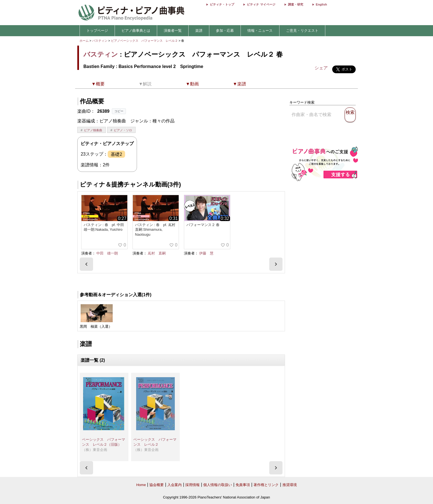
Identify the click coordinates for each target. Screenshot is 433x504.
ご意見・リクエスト (302, 31)
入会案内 (175, 485)
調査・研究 (296, 4)
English (321, 4)
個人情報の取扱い (218, 485)
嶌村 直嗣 (157, 253)
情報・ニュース (260, 31)
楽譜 (199, 31)
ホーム (84, 41)
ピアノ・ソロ (123, 130)
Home (141, 485)
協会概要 (157, 485)
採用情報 (192, 485)
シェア (321, 68)
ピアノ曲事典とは (136, 31)
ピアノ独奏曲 (93, 130)
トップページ (97, 31)
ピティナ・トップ (222, 4)
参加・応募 (225, 31)
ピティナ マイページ (261, 4)
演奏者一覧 (173, 31)
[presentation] (86, 264)
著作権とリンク (266, 485)
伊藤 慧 (206, 253)
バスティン (100, 41)
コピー (119, 111)
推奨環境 (290, 485)
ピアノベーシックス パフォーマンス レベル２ (145, 41)
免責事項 (243, 485)
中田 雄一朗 (107, 253)
